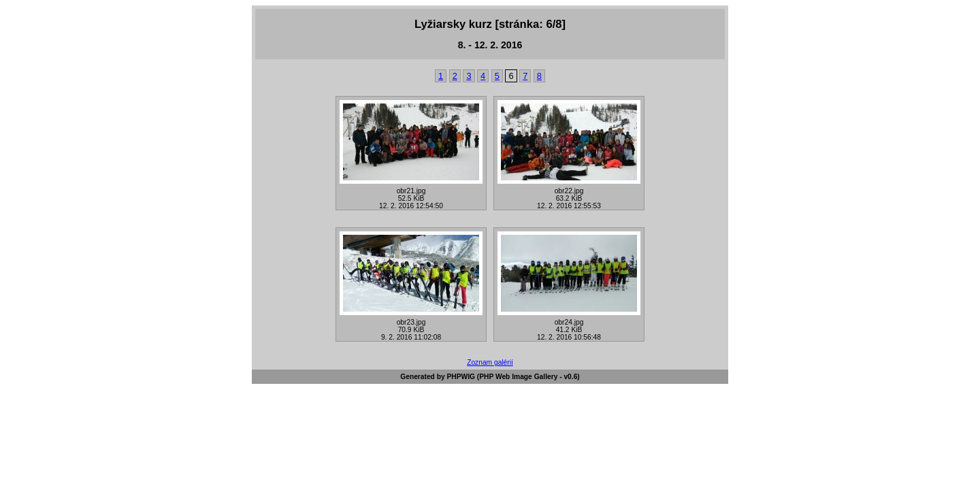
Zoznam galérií (490, 362)
